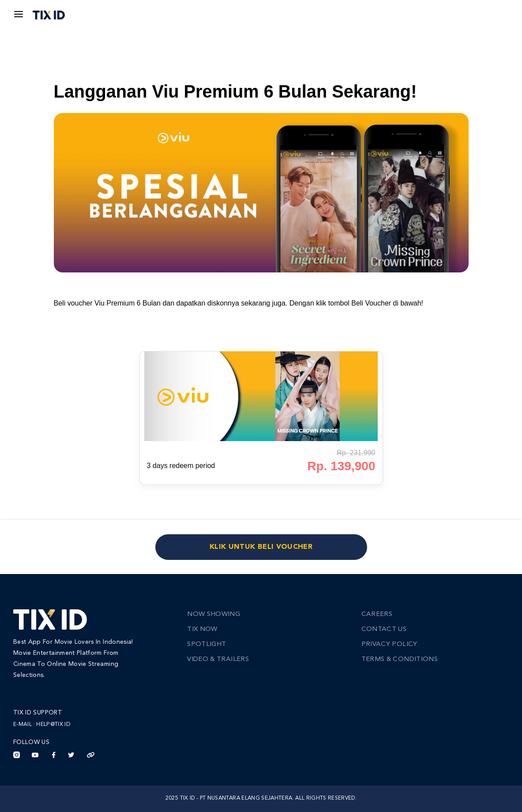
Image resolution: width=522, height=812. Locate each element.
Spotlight (207, 644)
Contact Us (384, 629)
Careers (377, 614)
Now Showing (214, 614)
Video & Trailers (218, 659)
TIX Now (202, 629)
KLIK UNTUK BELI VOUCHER (261, 547)
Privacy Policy (389, 644)
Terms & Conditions (400, 659)
